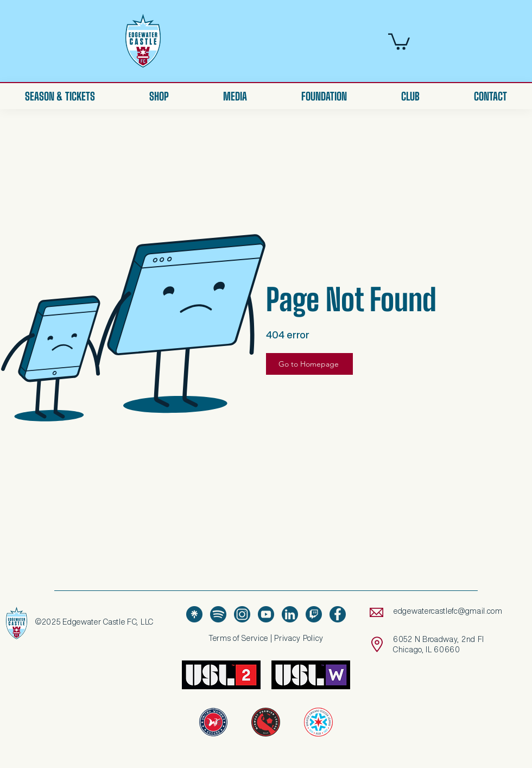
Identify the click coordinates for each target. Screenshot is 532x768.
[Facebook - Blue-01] (338, 614)
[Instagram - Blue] (242, 614)
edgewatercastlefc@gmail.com (448, 611)
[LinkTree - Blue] (194, 614)
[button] (399, 41)
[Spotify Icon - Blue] (218, 614)
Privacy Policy (299, 638)
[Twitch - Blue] (314, 614)
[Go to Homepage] (309, 364)
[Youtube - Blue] (266, 614)
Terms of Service (238, 638)
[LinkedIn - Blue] (290, 614)
